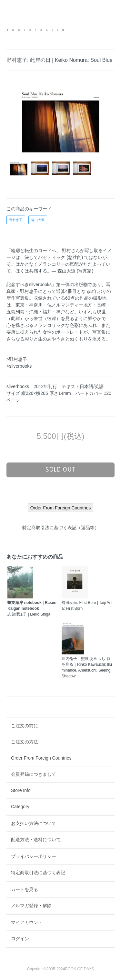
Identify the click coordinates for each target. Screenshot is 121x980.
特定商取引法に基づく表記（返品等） (61, 528)
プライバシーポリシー (34, 856)
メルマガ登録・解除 (31, 906)
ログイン (20, 939)
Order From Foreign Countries (41, 758)
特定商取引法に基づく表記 (38, 873)
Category (20, 807)
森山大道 (38, 220)
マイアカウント (27, 922)
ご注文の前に (25, 726)
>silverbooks (19, 366)
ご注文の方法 (25, 742)
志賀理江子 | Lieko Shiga (32, 608)
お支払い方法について (34, 823)
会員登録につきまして (34, 774)
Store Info (21, 790)
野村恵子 (16, 220)
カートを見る (25, 889)
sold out (60, 470)
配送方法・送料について (36, 840)
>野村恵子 (17, 359)
